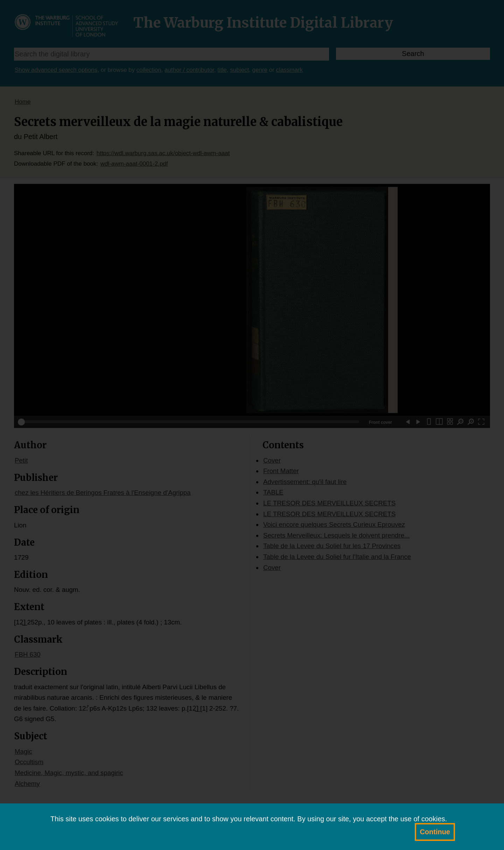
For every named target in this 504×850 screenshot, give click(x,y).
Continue (435, 832)
